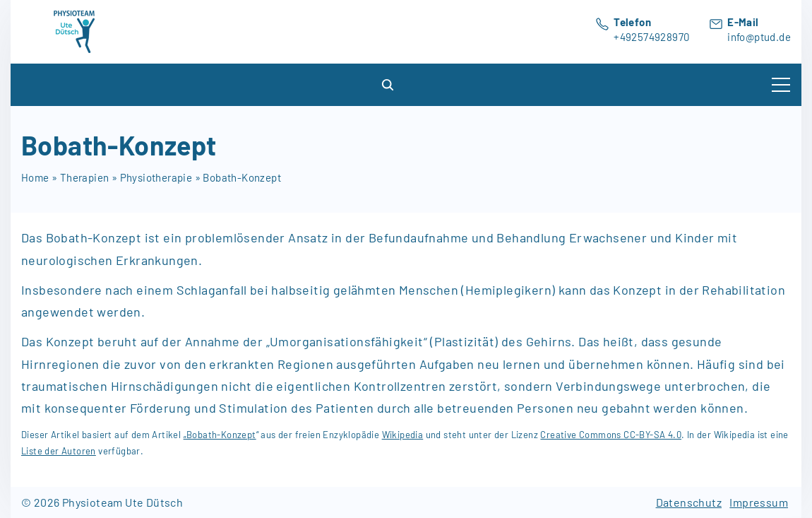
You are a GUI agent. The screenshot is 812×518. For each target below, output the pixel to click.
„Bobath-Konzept (220, 435)
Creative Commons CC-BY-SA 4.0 (611, 435)
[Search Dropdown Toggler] (388, 85)
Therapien (85, 177)
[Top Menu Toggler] (781, 85)
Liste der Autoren (59, 451)
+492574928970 (651, 37)
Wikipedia (403, 435)
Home (35, 177)
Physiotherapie (156, 177)
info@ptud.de (759, 37)
